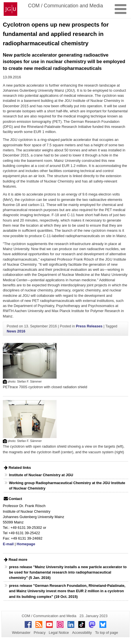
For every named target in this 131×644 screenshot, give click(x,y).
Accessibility (82, 633)
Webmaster (21, 633)
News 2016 (16, 331)
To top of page (107, 633)
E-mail (8, 544)
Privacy (40, 633)
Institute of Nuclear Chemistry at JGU (41, 475)
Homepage (26, 544)
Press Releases (89, 326)
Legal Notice (59, 633)
